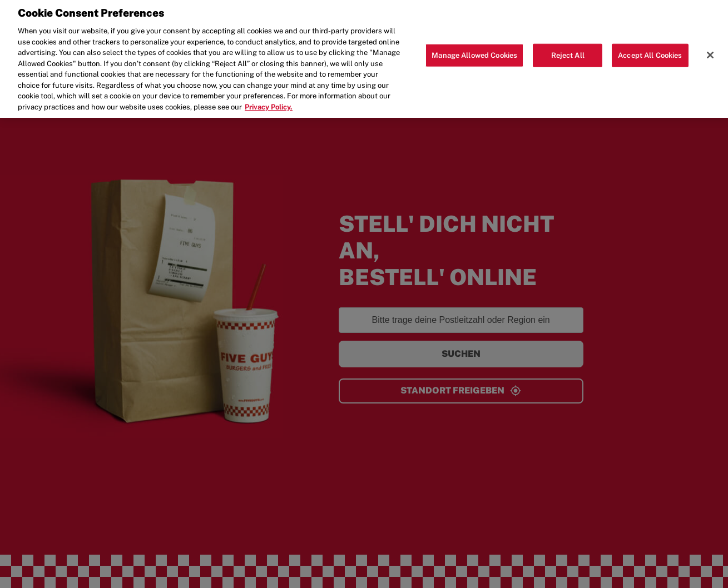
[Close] (710, 50)
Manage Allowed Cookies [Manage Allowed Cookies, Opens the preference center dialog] (474, 50)
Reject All (568, 50)
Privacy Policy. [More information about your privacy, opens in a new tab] (269, 101)
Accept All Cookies (650, 50)
